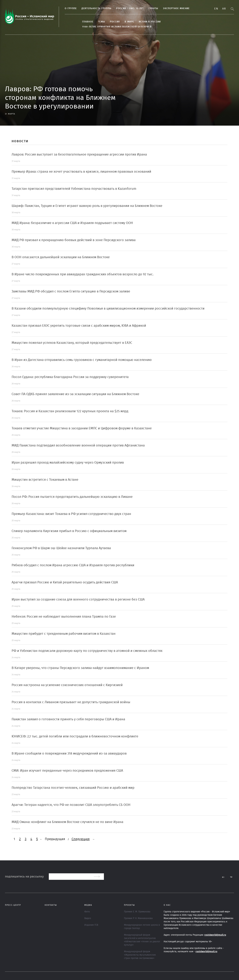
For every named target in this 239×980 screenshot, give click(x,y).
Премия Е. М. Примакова (137, 912)
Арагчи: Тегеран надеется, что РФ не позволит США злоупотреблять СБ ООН (71, 805)
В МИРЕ (129, 22)
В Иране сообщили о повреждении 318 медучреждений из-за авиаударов (69, 754)
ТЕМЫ (102, 22)
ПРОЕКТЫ (129, 905)
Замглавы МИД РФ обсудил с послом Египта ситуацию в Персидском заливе (71, 291)
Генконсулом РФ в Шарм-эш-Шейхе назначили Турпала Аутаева (61, 548)
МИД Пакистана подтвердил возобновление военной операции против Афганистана (78, 445)
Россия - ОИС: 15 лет (130, 8)
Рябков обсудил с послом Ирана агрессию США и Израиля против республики (73, 565)
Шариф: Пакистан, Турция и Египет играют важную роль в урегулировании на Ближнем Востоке (87, 206)
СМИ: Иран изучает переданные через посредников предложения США (67, 771)
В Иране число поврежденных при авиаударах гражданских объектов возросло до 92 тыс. (83, 274)
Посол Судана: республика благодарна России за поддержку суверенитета (70, 377)
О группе (71, 8)
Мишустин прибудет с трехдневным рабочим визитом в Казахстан (64, 634)
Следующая (81, 839)
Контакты (51, 905)
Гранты (154, 8)
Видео (88, 918)
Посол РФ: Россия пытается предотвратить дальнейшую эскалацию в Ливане (72, 497)
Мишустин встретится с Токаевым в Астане (45, 480)
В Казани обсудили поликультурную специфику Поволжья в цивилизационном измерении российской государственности (108, 309)
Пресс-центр (13, 905)
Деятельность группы (96, 8)
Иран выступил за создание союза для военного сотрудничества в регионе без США (78, 599)
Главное (88, 22)
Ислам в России (150, 22)
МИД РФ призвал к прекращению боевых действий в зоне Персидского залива (74, 240)
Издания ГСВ (91, 925)
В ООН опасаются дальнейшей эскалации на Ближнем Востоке (61, 257)
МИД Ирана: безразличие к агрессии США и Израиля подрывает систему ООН (72, 223)
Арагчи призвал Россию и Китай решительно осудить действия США (65, 582)
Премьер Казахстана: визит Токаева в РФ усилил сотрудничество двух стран (71, 514)
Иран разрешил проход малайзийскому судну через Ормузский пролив (68, 463)
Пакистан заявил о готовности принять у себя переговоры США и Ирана (68, 719)
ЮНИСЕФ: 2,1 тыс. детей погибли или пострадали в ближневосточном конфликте (75, 736)
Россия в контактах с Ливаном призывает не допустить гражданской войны (71, 702)
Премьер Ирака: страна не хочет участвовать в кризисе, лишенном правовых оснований (81, 172)
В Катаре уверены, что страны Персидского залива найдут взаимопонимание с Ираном (80, 668)
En (216, 9)
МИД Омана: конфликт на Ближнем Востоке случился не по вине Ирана (67, 822)
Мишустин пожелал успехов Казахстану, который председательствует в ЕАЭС (72, 343)
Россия (115, 22)
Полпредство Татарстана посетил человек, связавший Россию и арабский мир (73, 788)
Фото (87, 912)
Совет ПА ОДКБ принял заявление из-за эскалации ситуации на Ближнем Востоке (75, 394)
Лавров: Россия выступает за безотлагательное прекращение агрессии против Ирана (79, 155)
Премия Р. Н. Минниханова (138, 918)
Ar (224, 9)
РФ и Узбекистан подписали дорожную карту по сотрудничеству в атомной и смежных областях (87, 651)
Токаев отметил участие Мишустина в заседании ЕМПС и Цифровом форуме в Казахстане (82, 428)
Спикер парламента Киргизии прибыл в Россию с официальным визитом (69, 531)
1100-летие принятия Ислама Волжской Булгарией (117, 27)
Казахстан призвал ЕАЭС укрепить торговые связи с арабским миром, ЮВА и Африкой (79, 326)
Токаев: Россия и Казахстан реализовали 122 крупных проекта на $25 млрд (70, 411)
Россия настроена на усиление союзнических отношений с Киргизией (67, 685)
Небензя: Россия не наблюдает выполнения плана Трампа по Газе (64, 617)
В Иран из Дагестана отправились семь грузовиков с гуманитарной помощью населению (82, 360)
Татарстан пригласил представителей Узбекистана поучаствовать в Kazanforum (74, 189)
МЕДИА (88, 905)
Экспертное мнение (176, 8)
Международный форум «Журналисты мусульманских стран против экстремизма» (140, 955)
